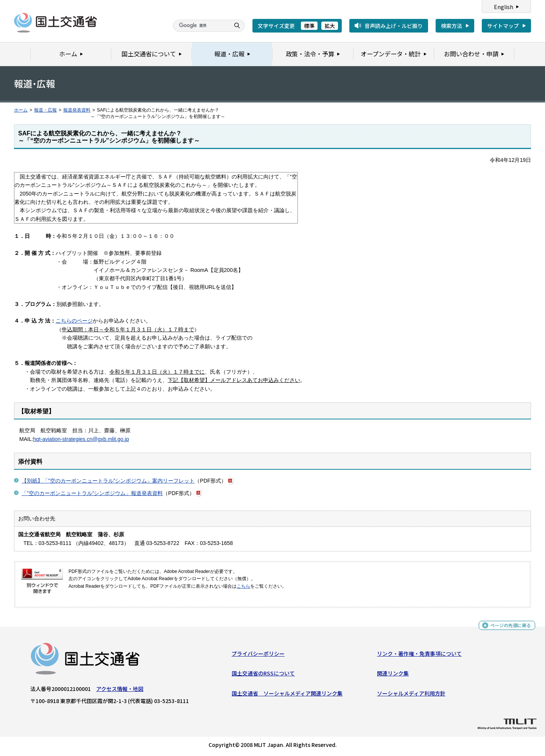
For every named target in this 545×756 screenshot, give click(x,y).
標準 (309, 26)
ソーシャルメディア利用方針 (411, 695)
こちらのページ (74, 321)
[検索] (201, 26)
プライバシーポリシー (258, 655)
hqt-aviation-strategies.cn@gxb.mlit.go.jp (81, 439)
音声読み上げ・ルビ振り (394, 26)
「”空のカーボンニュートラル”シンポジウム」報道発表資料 (92, 493)
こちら (243, 586)
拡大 (330, 26)
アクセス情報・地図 (120, 691)
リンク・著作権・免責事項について (419, 655)
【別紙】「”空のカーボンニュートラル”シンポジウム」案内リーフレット (108, 481)
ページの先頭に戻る (508, 628)
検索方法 (452, 26)
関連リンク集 (393, 675)
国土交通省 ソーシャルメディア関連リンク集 (287, 695)
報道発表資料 (77, 110)
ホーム (21, 110)
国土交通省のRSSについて (263, 675)
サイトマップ (503, 26)
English (504, 7)
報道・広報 (45, 110)
